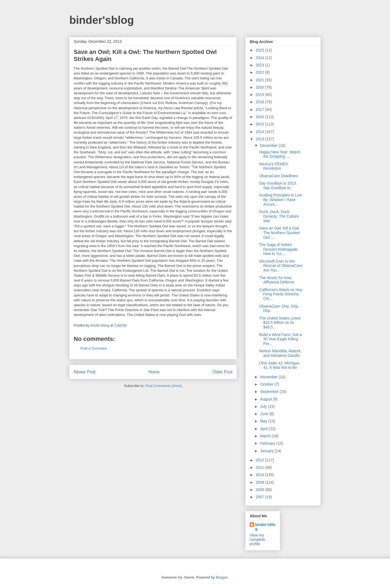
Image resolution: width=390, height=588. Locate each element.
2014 (260, 132)
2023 (260, 65)
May (264, 421)
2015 (260, 124)
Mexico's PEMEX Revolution (274, 166)
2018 (260, 102)
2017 (260, 109)
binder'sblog (102, 20)
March (266, 436)
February (268, 443)
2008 (260, 490)
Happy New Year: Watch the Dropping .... (280, 154)
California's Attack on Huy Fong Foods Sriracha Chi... (281, 294)
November (269, 377)
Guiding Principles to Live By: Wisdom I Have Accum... (281, 200)
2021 (260, 80)
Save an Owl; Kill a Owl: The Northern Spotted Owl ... (279, 233)
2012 (260, 460)
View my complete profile (257, 539)
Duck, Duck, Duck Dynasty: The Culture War (279, 216)
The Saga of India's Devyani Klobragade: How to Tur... (279, 249)
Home (154, 372)
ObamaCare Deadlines (278, 176)
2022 (260, 72)
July (264, 406)
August (266, 399)
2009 (260, 482)
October (267, 384)
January (267, 451)
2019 (260, 95)
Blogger (222, 577)
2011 (260, 467)
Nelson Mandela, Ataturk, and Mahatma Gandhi (280, 353)
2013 (260, 139)
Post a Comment (94, 348)
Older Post (222, 372)
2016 (260, 117)
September (270, 392)
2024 (260, 58)
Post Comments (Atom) (164, 386)
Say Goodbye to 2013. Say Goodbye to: (278, 185)
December (269, 146)
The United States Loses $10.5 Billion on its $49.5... (280, 323)
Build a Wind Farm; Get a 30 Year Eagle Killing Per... (280, 339)
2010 (260, 475)
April (264, 429)
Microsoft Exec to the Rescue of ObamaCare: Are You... (281, 266)
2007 (260, 497)
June (265, 414)
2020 (260, 87)
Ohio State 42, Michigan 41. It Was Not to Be (279, 365)
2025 (260, 50)
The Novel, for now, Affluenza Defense (277, 280)
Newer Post (85, 372)
